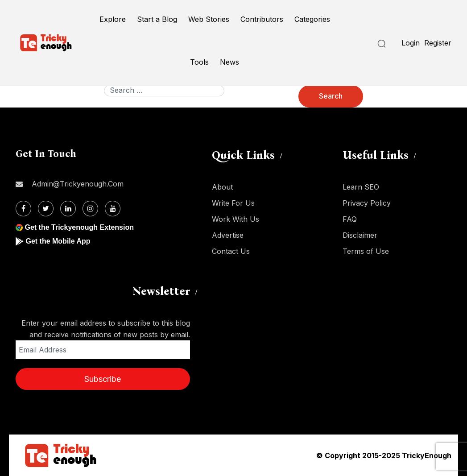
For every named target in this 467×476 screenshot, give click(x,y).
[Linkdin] (68, 209)
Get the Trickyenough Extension (79, 227)
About (222, 187)
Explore (113, 19)
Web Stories (209, 19)
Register (438, 43)
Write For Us (233, 203)
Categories (312, 19)
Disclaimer (360, 235)
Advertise (228, 235)
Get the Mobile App (58, 241)
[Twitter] (46, 209)
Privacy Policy (367, 203)
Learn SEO (361, 187)
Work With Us (236, 219)
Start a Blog (157, 19)
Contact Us (231, 251)
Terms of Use (366, 251)
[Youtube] (113, 209)
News (229, 62)
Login (411, 43)
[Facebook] (23, 209)
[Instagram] (90, 209)
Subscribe (103, 379)
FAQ (350, 219)
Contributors (262, 19)
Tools (199, 62)
